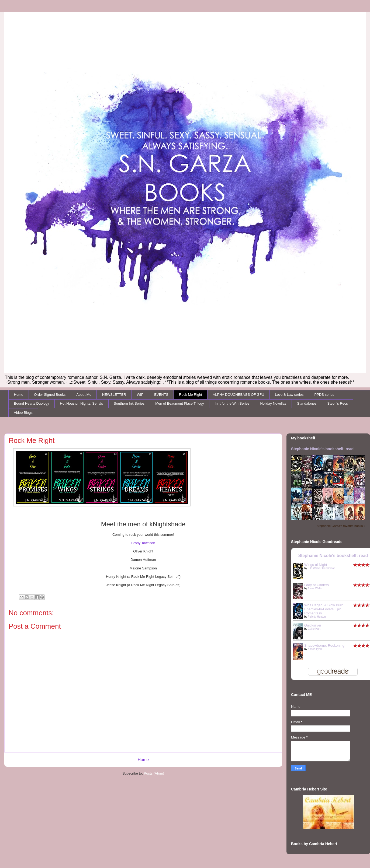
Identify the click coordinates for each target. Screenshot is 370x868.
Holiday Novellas (273, 403)
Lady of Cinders (317, 585)
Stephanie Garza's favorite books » (341, 526)
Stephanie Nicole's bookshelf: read (322, 449)
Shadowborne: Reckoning (324, 645)
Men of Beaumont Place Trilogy (180, 403)
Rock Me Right (190, 395)
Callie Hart (314, 629)
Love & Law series (289, 395)
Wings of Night (316, 565)
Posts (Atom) (154, 773)
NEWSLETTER (114, 395)
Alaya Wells (315, 588)
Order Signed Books (50, 395)
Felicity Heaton (317, 617)
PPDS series (324, 395)
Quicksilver (313, 625)
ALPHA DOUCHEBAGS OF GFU (239, 395)
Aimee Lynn (315, 649)
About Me (84, 395)
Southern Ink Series (129, 403)
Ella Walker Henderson (321, 568)
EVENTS (161, 395)
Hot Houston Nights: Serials (81, 403)
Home (19, 395)
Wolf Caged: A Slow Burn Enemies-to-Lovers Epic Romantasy (324, 609)
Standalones (307, 403)
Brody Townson (143, 543)
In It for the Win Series (232, 403)
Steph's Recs (338, 403)
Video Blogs (23, 413)
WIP (140, 395)
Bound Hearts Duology (32, 403)
